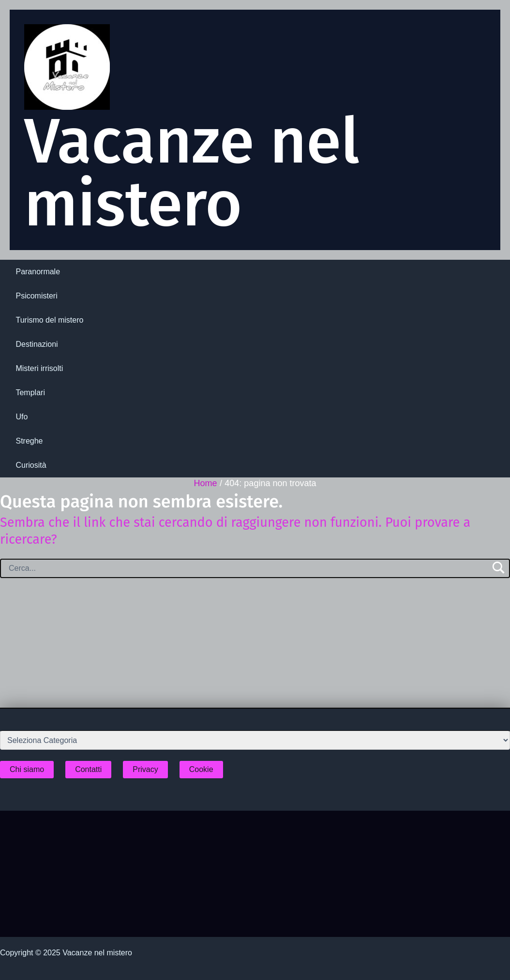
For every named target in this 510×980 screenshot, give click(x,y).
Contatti (88, 769)
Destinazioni (37, 344)
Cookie (201, 769)
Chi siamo (27, 769)
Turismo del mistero (49, 320)
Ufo (22, 417)
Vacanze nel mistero (192, 173)
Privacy (145, 769)
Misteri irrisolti (39, 368)
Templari (30, 393)
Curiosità (31, 465)
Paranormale (38, 272)
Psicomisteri (36, 296)
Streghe (29, 441)
